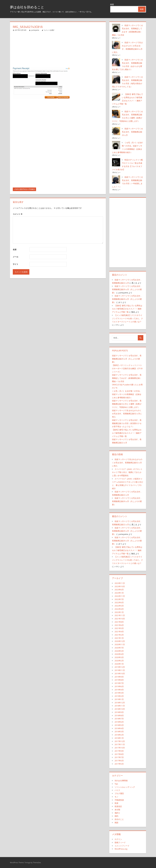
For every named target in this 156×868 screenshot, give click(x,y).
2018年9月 (119, 712)
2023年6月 (119, 590)
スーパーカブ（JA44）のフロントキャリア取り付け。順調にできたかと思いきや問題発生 (127, 472)
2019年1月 (119, 699)
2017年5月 (119, 764)
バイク (117, 790)
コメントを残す (49, 30)
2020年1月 (119, 664)
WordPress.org (121, 849)
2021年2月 (119, 635)
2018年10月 (120, 709)
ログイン (118, 839)
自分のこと (119, 819)
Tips (116, 784)
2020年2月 (119, 661)
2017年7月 (119, 757)
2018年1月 (119, 738)
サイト (16, 264)
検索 (112, 4)
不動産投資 (119, 800)
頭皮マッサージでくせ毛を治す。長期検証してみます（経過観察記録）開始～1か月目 (127, 378)
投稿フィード (120, 842)
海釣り (117, 813)
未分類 (117, 810)
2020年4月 (119, 654)
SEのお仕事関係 (121, 781)
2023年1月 (119, 593)
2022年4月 (119, 609)
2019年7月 (119, 683)
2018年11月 (120, 706)
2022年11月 (120, 596)
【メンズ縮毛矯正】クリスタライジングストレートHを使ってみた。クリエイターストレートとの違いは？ (127, 318)
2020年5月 (119, 651)
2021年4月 (119, 632)
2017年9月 (119, 751)
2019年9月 (119, 677)
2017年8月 (119, 754)
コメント (18, 214)
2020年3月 (119, 657)
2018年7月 (119, 719)
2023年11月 (120, 583)
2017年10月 (120, 748)
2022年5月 (119, 606)
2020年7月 (119, 648)
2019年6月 (119, 686)
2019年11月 (120, 670)
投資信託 (118, 806)
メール (16, 257)
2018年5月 (119, 725)
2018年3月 (119, 732)
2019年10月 (120, 674)
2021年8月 (119, 622)
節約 (116, 816)
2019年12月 (120, 667)
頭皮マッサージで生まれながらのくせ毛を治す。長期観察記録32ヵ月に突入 (127, 414)
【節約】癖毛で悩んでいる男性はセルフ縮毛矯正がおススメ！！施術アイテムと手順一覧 (127, 309)
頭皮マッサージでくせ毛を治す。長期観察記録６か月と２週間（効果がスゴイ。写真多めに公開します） (127, 404)
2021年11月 (120, 615)
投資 (116, 803)
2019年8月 (119, 680)
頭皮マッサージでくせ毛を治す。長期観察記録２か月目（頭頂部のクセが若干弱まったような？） (127, 423)
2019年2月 (119, 696)
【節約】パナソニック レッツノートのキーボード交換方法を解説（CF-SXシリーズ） (127, 368)
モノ (116, 797)
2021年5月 (119, 628)
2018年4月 (119, 728)
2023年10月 (120, 586)
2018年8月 (119, 715)
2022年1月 (119, 612)
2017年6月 (119, 761)
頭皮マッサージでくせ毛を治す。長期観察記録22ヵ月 (132, 132)
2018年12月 (120, 703)
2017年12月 (120, 741)
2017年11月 (120, 744)
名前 (15, 249)
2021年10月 (120, 619)
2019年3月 (119, 693)
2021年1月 (119, 638)
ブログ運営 (119, 793)
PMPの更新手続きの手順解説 (25, 189)
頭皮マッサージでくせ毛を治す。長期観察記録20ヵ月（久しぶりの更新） (127, 289)
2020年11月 (120, 644)
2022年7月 (119, 599)
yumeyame (35, 30)
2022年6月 (119, 602)
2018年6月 (119, 722)
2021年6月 (119, 625)
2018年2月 (119, 735)
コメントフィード (122, 846)
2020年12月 (120, 641)
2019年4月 (119, 690)
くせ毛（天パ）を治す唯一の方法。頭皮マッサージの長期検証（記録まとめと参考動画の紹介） (127, 394)
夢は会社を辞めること (30, 7)
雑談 (116, 823)
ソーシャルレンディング (125, 787)
